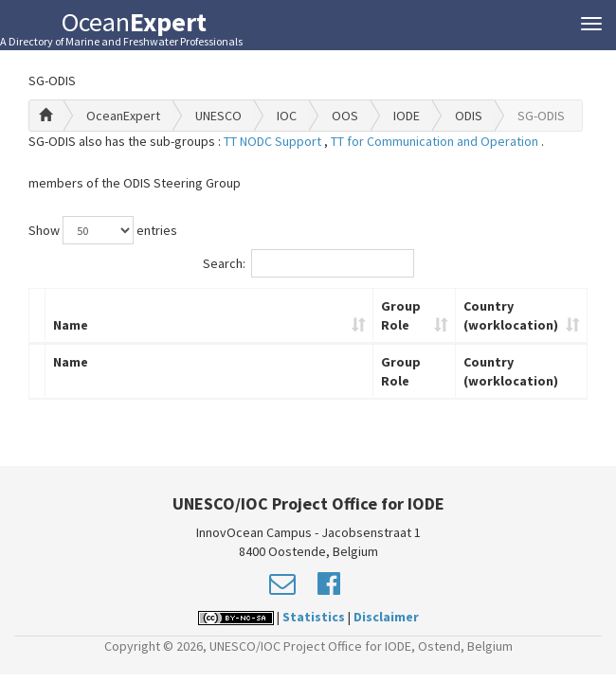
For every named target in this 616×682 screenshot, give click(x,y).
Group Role (401, 315)
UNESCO (218, 116)
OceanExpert (123, 116)
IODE (407, 116)
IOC (287, 116)
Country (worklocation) (511, 315)
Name (71, 325)
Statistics (314, 617)
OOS (345, 116)
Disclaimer (386, 617)
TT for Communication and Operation (436, 141)
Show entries (103, 230)
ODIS (469, 116)
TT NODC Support (274, 141)
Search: (308, 263)
